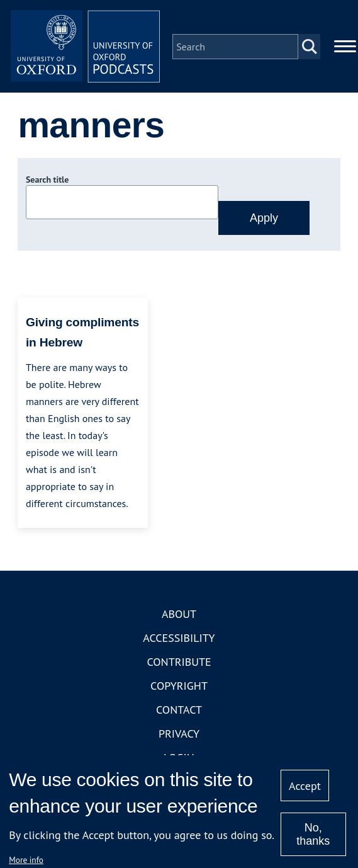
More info (26, 860)
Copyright (179, 686)
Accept (305, 786)
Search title (47, 181)
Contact (179, 710)
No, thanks (313, 834)
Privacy (179, 734)
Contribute (179, 662)
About (179, 614)
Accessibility (179, 638)
